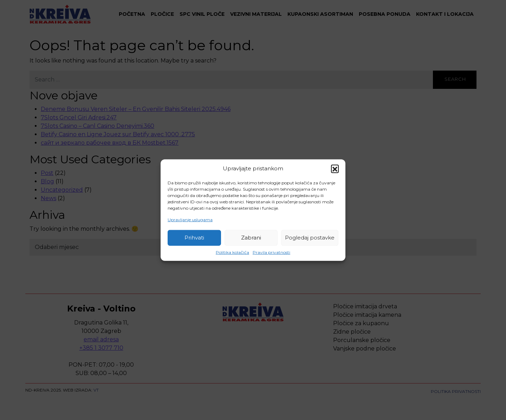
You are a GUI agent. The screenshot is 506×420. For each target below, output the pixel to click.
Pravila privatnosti (271, 252)
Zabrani (251, 238)
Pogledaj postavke (310, 238)
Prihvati (194, 238)
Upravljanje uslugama (190, 219)
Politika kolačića (232, 252)
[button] (335, 169)
